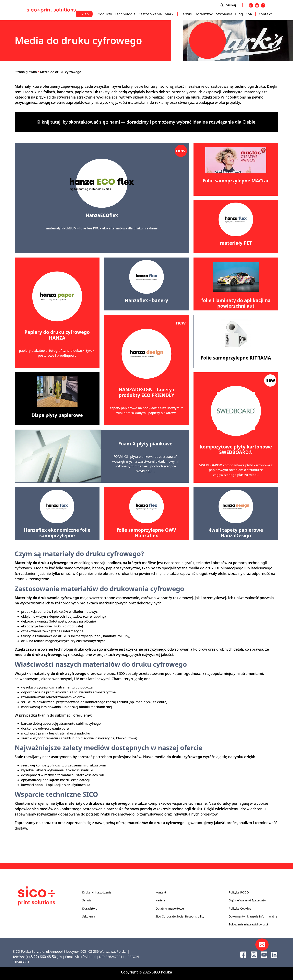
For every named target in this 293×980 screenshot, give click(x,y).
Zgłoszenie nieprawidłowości (248, 924)
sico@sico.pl (85, 957)
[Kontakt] (262, 945)
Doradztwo (204, 14)
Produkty (104, 14)
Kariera (160, 900)
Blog (239, 14)
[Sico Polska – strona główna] (51, 10)
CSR (249, 14)
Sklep (84, 14)
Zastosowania (150, 14)
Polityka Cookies (240, 908)
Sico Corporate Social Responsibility (180, 916)
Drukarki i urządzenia (97, 892)
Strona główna (26, 72)
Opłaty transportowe (170, 908)
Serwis (186, 14)
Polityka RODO (239, 892)
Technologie (125, 14)
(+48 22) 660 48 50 (41, 957)
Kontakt (265, 14)
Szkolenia (224, 14)
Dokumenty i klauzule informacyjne (253, 916)
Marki (170, 14)
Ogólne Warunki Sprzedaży (247, 900)
